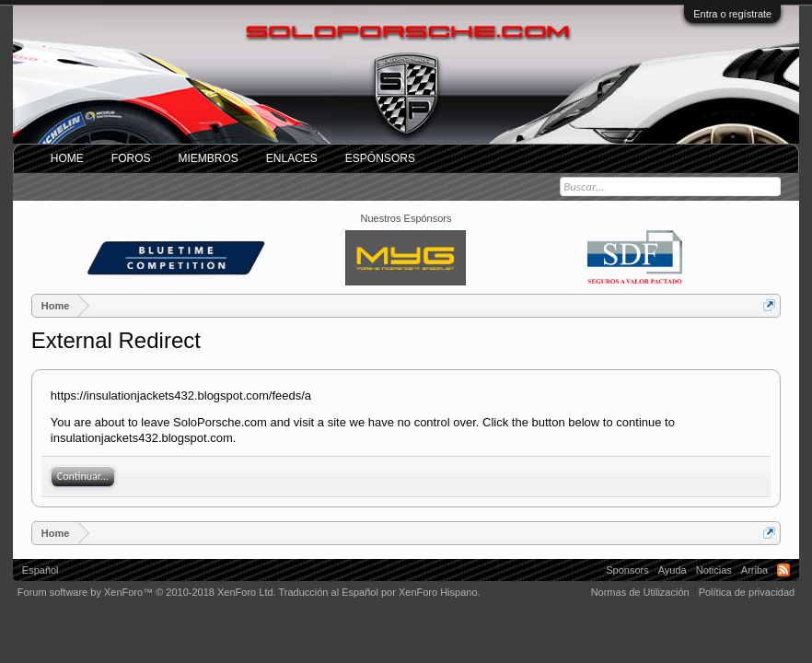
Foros (131, 158)
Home (67, 158)
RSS (783, 570)
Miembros (208, 158)
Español (41, 570)
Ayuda (673, 570)
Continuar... (83, 476)
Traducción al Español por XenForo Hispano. (379, 592)
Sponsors (627, 570)
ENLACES (292, 158)
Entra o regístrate (732, 14)
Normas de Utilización (640, 592)
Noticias (714, 570)
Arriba (754, 570)
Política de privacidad (747, 592)
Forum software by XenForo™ (147, 592)
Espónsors (380, 158)
